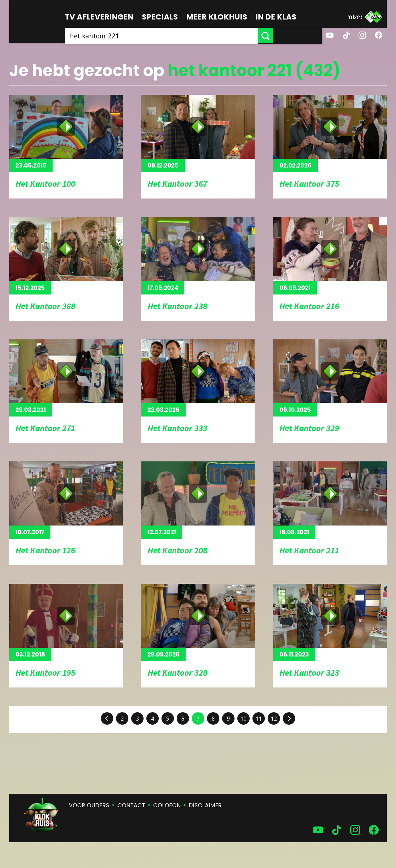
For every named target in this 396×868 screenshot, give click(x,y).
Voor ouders (89, 805)
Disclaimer (205, 805)
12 (274, 719)
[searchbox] (186, 36)
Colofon (167, 805)
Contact (131, 805)
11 (259, 719)
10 (243, 719)
